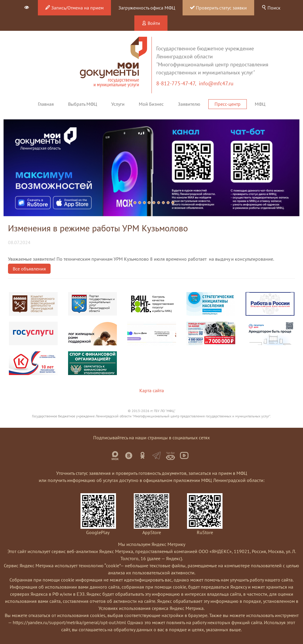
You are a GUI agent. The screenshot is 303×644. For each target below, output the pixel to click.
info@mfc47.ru (216, 83)
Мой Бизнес (151, 104)
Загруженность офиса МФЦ (147, 8)
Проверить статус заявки (218, 8)
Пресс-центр (228, 104)
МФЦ (260, 104)
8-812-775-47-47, (178, 83)
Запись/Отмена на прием (74, 8)
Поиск (271, 8)
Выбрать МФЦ (83, 104)
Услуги (118, 104)
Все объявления (29, 269)
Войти (151, 23)
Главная (46, 104)
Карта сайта (152, 390)
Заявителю (189, 104)
